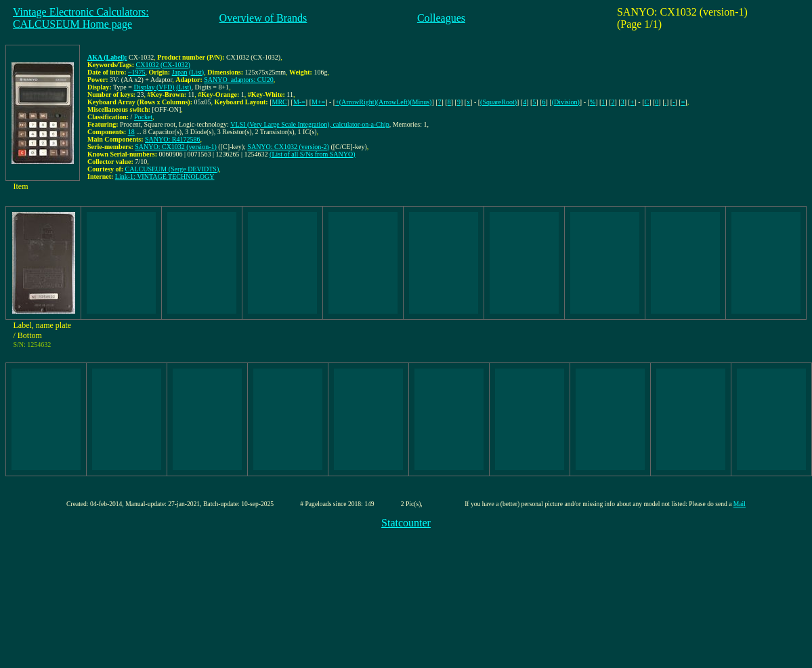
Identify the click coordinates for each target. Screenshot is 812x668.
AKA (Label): (107, 57)
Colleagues (441, 18)
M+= (318, 102)
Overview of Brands (263, 18)
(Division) (566, 102)
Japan (180, 72)
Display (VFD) (154, 87)
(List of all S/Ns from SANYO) (312, 154)
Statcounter (406, 523)
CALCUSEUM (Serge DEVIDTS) (172, 169)
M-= (299, 102)
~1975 (136, 72)
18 (131, 132)
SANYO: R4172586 (172, 139)
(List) (196, 72)
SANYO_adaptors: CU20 (239, 80)
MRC (280, 102)
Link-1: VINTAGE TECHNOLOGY (165, 176)
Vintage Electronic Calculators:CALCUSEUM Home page (81, 18)
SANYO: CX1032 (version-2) (288, 147)
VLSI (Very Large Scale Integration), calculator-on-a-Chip (310, 124)
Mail (740, 504)
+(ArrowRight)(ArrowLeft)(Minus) (383, 102)
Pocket (143, 117)
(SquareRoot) (498, 102)
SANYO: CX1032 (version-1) (176, 147)
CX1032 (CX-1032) (163, 65)
